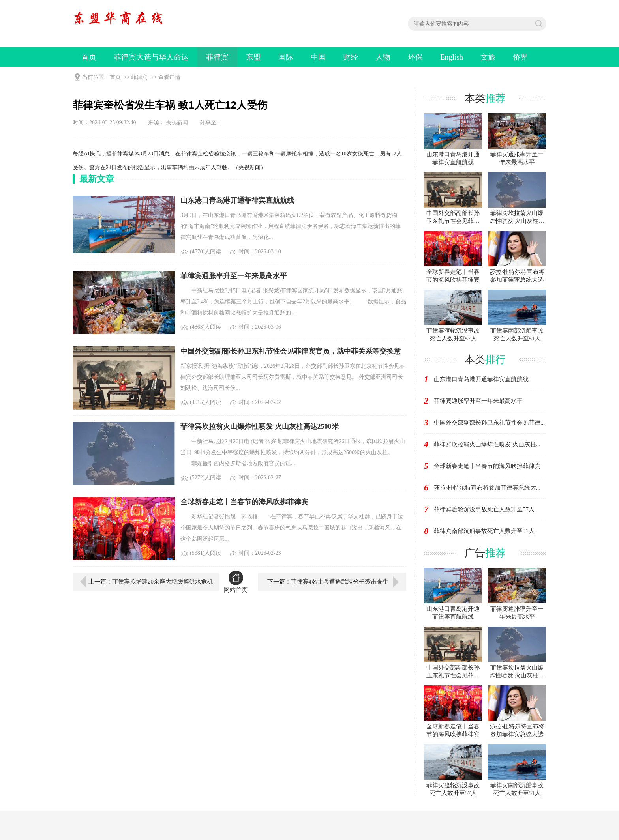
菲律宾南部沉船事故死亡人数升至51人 (484, 531)
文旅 (488, 57)
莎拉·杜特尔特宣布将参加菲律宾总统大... (487, 488)
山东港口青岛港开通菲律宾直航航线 (481, 379)
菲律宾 (217, 57)
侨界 (520, 57)
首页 (89, 57)
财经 (351, 57)
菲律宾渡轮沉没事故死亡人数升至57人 (484, 509)
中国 (318, 57)
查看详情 (169, 77)
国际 (286, 57)
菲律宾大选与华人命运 (151, 57)
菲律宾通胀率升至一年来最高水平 (478, 401)
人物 (383, 57)
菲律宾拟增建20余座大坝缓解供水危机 (162, 582)
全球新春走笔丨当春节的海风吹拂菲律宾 (487, 466)
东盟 (253, 57)
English (452, 57)
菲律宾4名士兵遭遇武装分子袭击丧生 (340, 582)
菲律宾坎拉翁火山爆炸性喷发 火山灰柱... (487, 444)
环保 (415, 57)
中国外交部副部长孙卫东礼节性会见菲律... (489, 423)
